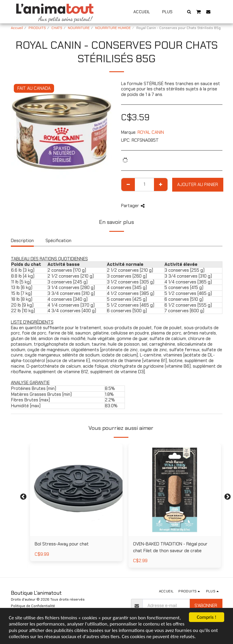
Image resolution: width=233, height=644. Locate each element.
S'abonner (206, 606)
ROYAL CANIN (151, 132)
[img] (175, 490)
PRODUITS (37, 28)
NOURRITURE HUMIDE (113, 28)
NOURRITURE (79, 28)
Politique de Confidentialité (33, 606)
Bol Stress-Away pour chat (62, 544)
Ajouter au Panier (198, 185)
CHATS (57, 28)
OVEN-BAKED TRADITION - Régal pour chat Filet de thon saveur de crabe (170, 547)
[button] (189, 12)
